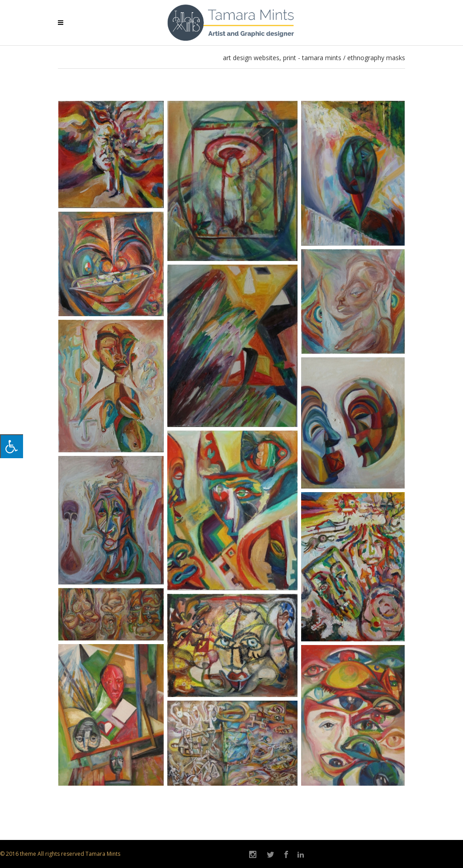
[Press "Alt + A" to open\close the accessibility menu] (12, 446)
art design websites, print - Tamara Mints (282, 58)
